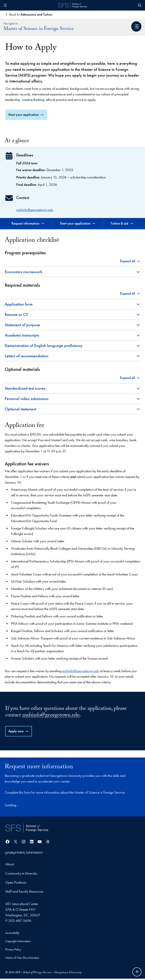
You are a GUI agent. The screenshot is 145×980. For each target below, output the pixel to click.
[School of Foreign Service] (27, 829)
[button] (136, 26)
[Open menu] (5, 5)
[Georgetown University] (24, 854)
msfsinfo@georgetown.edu (35, 211)
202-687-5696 (20, 922)
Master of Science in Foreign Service (39, 29)
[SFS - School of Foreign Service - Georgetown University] (72, 5)
